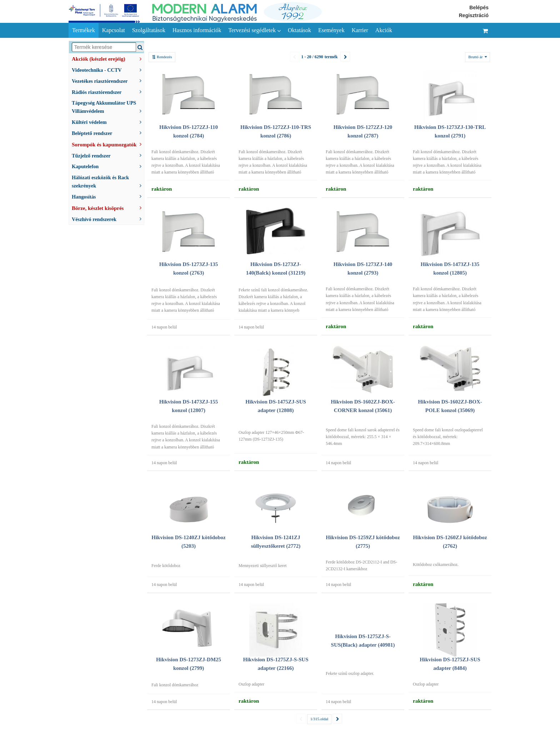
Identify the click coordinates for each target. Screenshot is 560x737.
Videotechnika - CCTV (108, 69)
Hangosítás (108, 196)
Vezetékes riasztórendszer (108, 81)
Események (331, 30)
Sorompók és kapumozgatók (108, 144)
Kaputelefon (108, 166)
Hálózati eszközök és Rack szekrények (108, 182)
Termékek (84, 30)
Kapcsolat (114, 30)
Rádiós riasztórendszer (108, 92)
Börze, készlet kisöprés (108, 207)
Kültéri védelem (108, 122)
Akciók (384, 30)
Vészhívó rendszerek (108, 219)
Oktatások (299, 30)
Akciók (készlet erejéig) (108, 58)
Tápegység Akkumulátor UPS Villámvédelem (108, 107)
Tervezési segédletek (254, 30)
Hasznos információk (197, 30)
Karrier (360, 30)
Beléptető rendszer (108, 133)
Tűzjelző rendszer (108, 155)
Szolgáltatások (149, 30)
